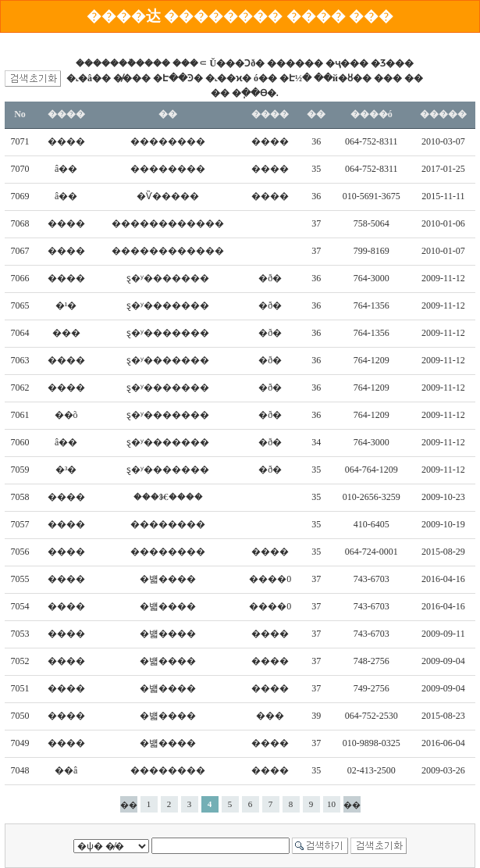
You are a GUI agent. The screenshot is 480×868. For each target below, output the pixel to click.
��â (66, 770)
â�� (66, 169)
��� (66, 333)
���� (66, 141)
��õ (66, 415)
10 (331, 804)
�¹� (66, 305)
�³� (66, 470)
